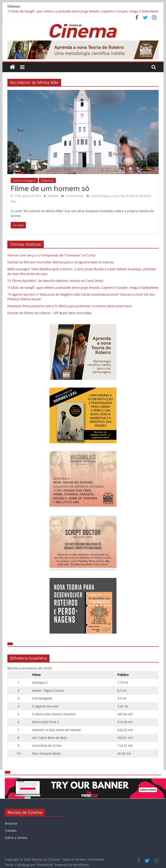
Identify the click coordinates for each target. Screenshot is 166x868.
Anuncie (11, 823)
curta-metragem (101, 196)
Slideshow (47, 180)
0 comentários (72, 196)
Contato (11, 830)
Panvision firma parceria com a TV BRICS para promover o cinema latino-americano (70, 306)
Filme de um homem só (50, 188)
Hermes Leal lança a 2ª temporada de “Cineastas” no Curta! (52, 255)
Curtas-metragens (24, 180)
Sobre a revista (16, 838)
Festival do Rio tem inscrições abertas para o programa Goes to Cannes (61, 262)
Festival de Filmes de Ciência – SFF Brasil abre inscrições (49, 313)
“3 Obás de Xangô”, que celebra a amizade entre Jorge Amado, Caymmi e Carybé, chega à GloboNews (83, 11)
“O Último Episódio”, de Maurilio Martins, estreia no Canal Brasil (55, 281)
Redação (53, 196)
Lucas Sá (118, 196)
